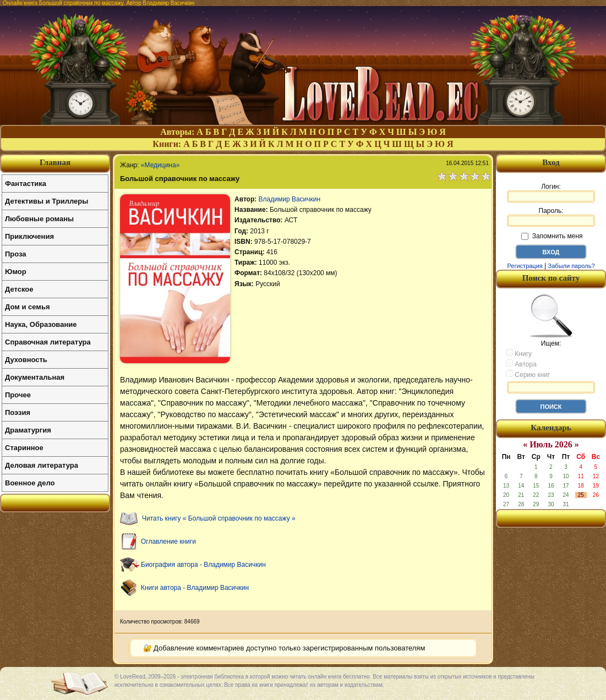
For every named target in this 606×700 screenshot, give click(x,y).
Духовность (26, 360)
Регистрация (525, 266)
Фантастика (26, 184)
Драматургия (28, 430)
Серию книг (528, 374)
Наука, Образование (41, 324)
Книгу (519, 353)
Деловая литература (42, 465)
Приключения (29, 236)
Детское (19, 289)
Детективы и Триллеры (47, 201)
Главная (55, 162)
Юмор (16, 272)
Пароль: (551, 217)
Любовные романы (39, 219)
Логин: (551, 193)
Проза (16, 254)
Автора (521, 364)
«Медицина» (160, 165)
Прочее (18, 395)
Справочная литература (48, 342)
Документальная (35, 377)
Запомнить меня (552, 236)
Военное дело (30, 483)
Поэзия (18, 412)
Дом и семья (28, 307)
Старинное (24, 448)
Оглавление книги (168, 542)
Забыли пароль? (572, 266)
